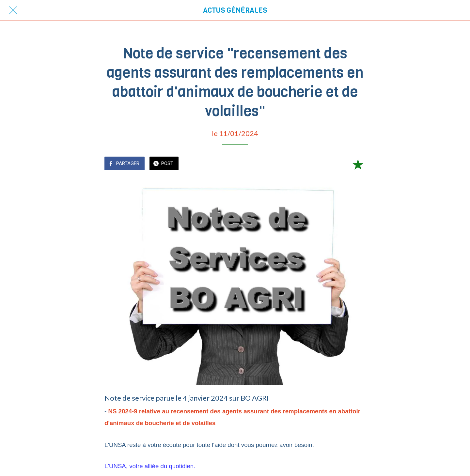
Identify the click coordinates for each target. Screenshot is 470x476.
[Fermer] (13, 10)
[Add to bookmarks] (358, 164)
